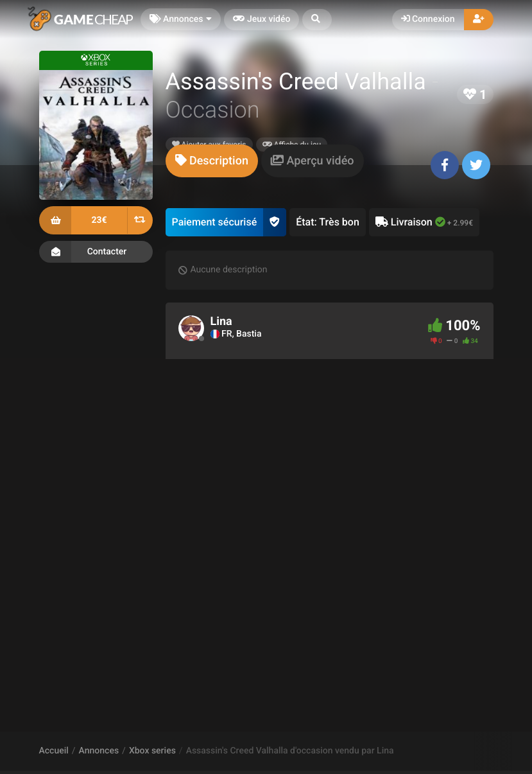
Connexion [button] (428, 19)
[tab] (212, 161)
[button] (317, 20)
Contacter (96, 252)
